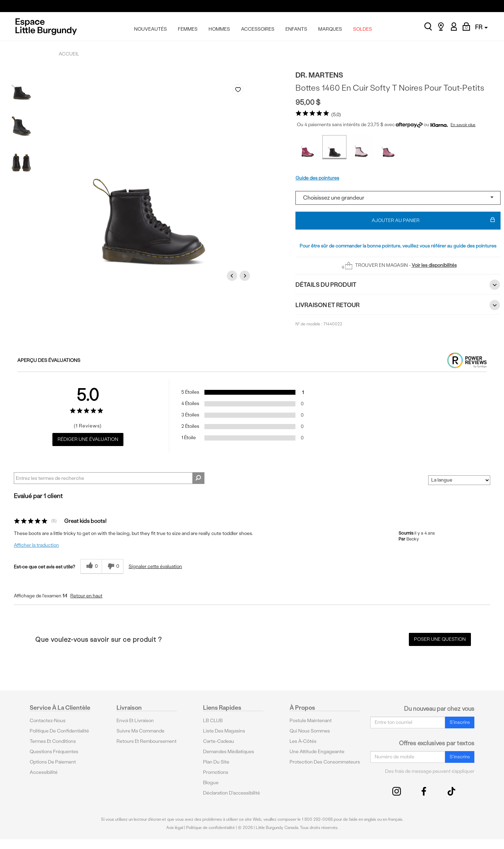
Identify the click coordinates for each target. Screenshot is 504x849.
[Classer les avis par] (459, 480)
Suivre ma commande (140, 731)
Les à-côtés (303, 741)
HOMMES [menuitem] (219, 29)
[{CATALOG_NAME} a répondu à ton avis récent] (91, 567)
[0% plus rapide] (113, 567)
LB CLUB (213, 721)
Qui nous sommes (310, 731)
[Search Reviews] (109, 478)
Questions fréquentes (54, 752)
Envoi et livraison (135, 721)
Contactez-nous (48, 721)
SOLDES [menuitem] (362, 29)
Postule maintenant (311, 721)
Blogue (211, 783)
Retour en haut (86, 596)
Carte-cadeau (219, 741)
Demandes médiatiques (229, 752)
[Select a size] (398, 198)
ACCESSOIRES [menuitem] (258, 29)
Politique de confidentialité (59, 731)
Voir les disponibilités (434, 265)
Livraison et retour (398, 305)
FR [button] (481, 27)
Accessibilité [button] (44, 772)
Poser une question (440, 639)
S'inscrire (460, 722)
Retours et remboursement (147, 741)
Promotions (216, 772)
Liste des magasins (224, 731)
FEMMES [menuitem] (188, 29)
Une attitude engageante (317, 752)
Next (246, 276)
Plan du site (216, 762)
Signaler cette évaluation (155, 567)
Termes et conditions (53, 741)
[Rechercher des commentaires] (198, 478)
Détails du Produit (398, 285)
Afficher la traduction (36, 545)
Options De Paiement (53, 762)
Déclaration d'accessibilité (231, 793)
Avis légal (175, 828)
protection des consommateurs (325, 762)
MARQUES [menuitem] (330, 29)
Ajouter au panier (433, 221)
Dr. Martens (319, 75)
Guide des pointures (317, 178)
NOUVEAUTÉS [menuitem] (150, 29)
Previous (233, 276)
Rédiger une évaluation (88, 439)
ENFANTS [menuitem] (296, 29)
